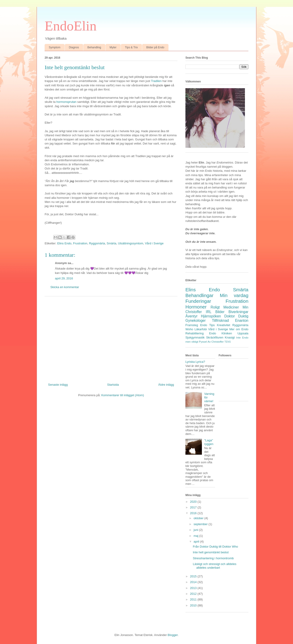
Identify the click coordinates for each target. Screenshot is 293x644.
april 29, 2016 (64, 278)
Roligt (215, 307)
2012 (194, 594)
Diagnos (74, 47)
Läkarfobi (201, 329)
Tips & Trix (131, 47)
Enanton (242, 321)
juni (196, 530)
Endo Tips (207, 325)
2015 (194, 576)
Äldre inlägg (166, 385)
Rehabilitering (195, 333)
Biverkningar (238, 312)
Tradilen (157, 81)
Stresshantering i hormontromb (213, 558)
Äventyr (191, 316)
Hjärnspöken (211, 316)
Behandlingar (199, 295)
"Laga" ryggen (209, 442)
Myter (113, 47)
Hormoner (196, 307)
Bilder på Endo (155, 47)
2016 (194, 513)
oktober (199, 518)
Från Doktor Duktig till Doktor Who (215, 547)
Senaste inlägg (58, 385)
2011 (194, 599)
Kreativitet (224, 325)
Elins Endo (64, 243)
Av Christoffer (216, 342)
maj (197, 536)
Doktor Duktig (236, 316)
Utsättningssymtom (131, 243)
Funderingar (198, 301)
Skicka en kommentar (65, 287)
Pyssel (203, 342)
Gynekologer (195, 321)
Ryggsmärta (97, 243)
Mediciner (231, 307)
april (197, 542)
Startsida (113, 385)
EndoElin (71, 26)
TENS (228, 342)
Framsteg (192, 325)
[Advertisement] (111, 338)
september (201, 524)
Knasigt (230, 337)
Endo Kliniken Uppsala (229, 333)
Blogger (173, 635)
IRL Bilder (215, 312)
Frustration (80, 243)
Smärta (111, 243)
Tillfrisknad (220, 321)
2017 (194, 507)
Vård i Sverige (154, 243)
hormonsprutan (67, 102)
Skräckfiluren (215, 337)
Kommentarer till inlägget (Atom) (122, 395)
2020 (194, 502)
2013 (194, 588)
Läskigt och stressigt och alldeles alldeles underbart (214, 566)
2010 (194, 605)
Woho (189, 329)
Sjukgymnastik (195, 337)
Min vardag (234, 295)
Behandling (94, 47)
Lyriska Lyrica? (195, 362)
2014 (194, 582)
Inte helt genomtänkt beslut (211, 552)
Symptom (55, 47)
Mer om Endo (239, 329)
